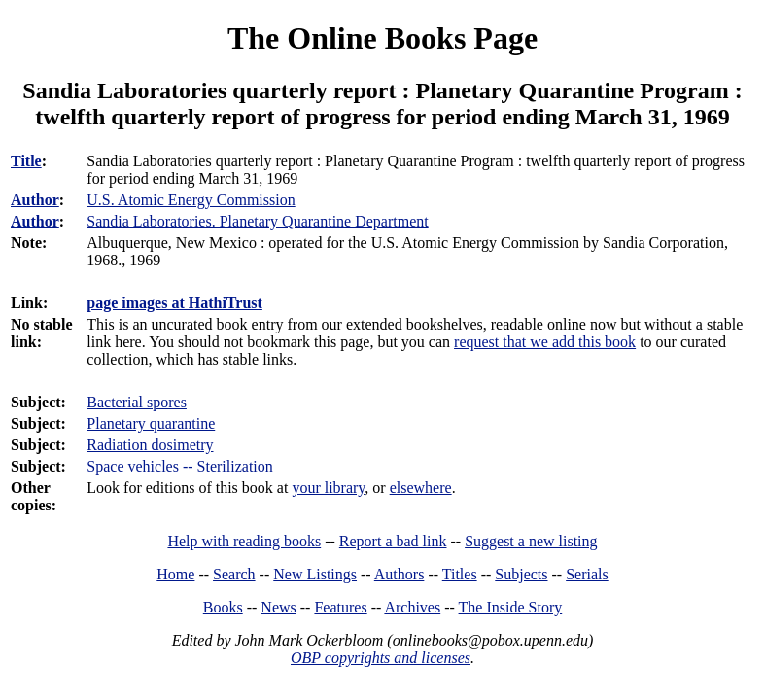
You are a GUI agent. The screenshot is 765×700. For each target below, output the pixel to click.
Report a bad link (393, 541)
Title (26, 161)
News (278, 607)
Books (223, 607)
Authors (400, 574)
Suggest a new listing (531, 541)
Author (35, 200)
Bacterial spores (137, 402)
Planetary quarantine (151, 423)
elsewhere (421, 488)
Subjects (521, 574)
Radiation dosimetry (150, 445)
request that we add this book (545, 342)
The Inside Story (511, 607)
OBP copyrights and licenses (381, 658)
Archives (412, 607)
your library (328, 488)
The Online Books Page (382, 38)
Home (175, 574)
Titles (460, 574)
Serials (587, 574)
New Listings (315, 574)
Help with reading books (244, 541)
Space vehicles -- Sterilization (179, 466)
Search (234, 574)
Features (340, 607)
